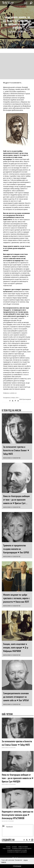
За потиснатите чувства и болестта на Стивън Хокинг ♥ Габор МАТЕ (16, 450)
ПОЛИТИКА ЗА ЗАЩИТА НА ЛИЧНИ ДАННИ (22, 849)
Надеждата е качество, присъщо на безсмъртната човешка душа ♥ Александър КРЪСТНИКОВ (17, 815)
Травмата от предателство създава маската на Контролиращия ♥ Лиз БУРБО (16, 549)
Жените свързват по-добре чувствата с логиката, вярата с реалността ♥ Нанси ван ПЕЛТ (16, 598)
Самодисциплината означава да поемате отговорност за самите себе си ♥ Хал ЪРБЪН (16, 697)
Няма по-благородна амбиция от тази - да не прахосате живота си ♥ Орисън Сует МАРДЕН (18, 778)
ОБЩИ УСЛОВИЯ (7, 849)
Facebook (10, 401)
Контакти (14, 847)
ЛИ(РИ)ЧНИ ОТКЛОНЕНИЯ (8, 821)
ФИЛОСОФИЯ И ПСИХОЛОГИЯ (17, 32)
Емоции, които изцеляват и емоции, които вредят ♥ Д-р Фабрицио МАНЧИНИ (16, 648)
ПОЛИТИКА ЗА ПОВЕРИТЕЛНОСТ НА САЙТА (17, 850)
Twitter (13, 401)
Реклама (8, 847)
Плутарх (11, 89)
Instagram (18, 401)
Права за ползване (23, 847)
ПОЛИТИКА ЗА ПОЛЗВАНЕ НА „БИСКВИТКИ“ (17, 852)
